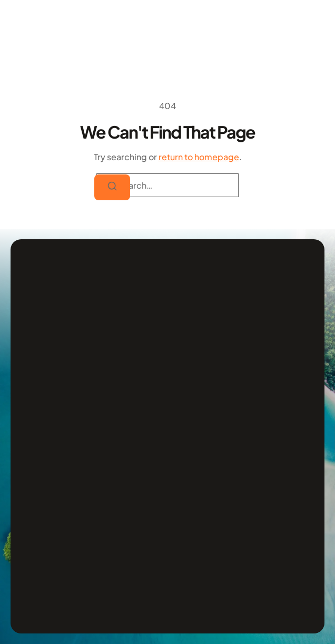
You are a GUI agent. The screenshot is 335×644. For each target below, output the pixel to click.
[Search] (112, 188)
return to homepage (199, 157)
